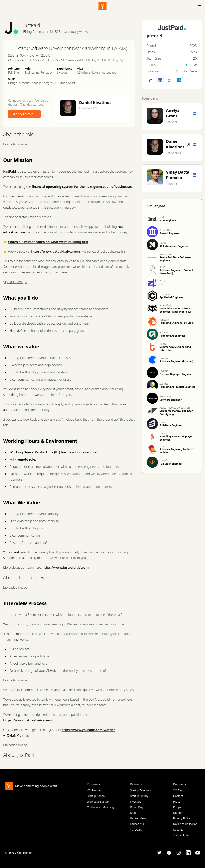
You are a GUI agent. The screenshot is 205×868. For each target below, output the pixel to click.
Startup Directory (140, 790)
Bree (162, 446)
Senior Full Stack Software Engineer (175, 259)
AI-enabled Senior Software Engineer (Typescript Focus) (176, 310)
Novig (163, 243)
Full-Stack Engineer (171, 425)
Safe (133, 813)
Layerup (164, 371)
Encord (163, 422)
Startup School (96, 796)
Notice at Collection (185, 824)
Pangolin (164, 320)
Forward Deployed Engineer (176, 374)
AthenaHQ (165, 230)
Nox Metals (165, 396)
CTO (162, 284)
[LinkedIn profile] (160, 80)
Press (177, 802)
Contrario (165, 294)
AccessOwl (165, 305)
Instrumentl (166, 254)
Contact (178, 796)
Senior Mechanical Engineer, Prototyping (176, 412)
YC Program (95, 790)
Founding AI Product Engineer (177, 387)
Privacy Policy (182, 818)
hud (162, 217)
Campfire (164, 460)
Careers (178, 813)
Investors (136, 802)
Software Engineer (171, 400)
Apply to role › (24, 114)
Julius (162, 267)
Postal (163, 281)
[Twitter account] (189, 144)
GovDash (164, 358)
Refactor (164, 332)
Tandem (164, 344)
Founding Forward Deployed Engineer (176, 438)
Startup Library (139, 796)
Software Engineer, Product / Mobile (177, 451)
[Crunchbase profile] (179, 80)
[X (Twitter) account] (170, 80)
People (178, 807)
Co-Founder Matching (100, 807)
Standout (164, 384)
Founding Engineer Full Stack (177, 323)
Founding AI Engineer (172, 336)
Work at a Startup (98, 802)
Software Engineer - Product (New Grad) (176, 272)
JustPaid (32, 25)
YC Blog (178, 790)
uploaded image (16, 144)
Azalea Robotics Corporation (175, 408)
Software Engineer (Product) (176, 361)
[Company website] (150, 80)
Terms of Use (181, 835)
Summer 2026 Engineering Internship (175, 348)
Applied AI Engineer (171, 297)
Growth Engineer (170, 233)
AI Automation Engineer (174, 246)
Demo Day (137, 807)
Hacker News (138, 818)
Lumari (163, 433)
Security (178, 830)
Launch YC (137, 824)
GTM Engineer (168, 220)
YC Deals (136, 830)
